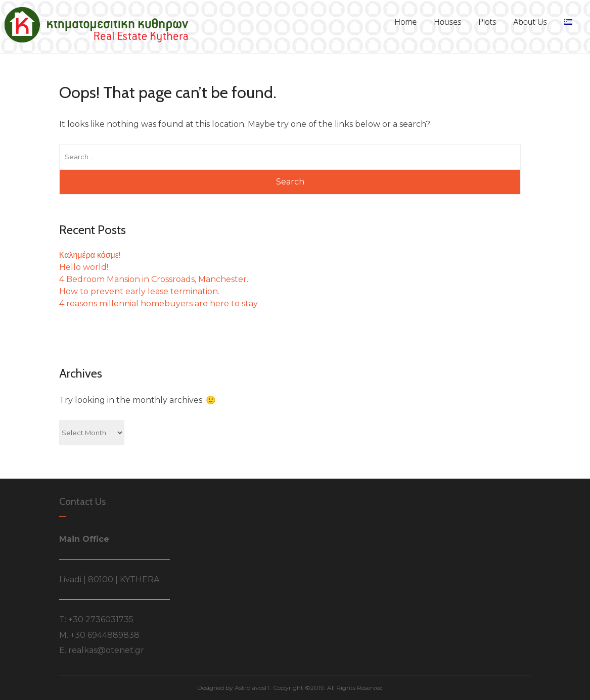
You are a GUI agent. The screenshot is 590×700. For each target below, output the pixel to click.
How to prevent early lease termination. (139, 291)
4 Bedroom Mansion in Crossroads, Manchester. (154, 279)
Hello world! (84, 267)
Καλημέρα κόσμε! (90, 255)
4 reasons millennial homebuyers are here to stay (158, 304)
